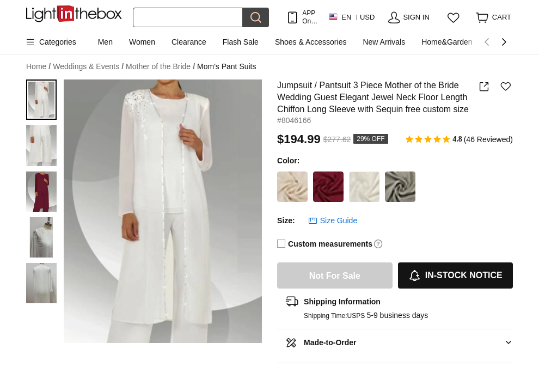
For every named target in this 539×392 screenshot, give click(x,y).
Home (38, 67)
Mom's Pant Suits (227, 66)
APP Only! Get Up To (310, 17)
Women (142, 42)
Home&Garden (447, 42)
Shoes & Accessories (311, 42)
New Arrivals (384, 42)
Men (105, 42)
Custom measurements (330, 244)
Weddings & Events (88, 67)
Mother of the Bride (160, 67)
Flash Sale (241, 42)
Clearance (189, 42)
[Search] (188, 17)
